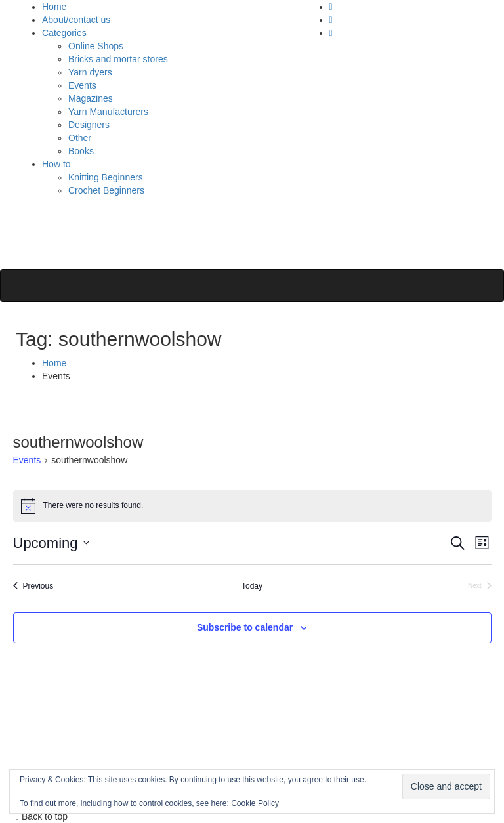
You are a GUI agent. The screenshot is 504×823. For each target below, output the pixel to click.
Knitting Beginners (106, 177)
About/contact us (76, 20)
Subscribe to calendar (245, 627)
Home (54, 7)
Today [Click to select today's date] (252, 586)
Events (82, 85)
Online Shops (96, 46)
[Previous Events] (33, 586)
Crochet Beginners (106, 190)
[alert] (252, 506)
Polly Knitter (79, 229)
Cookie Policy (255, 803)
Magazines (91, 98)
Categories (64, 33)
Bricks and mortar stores (118, 59)
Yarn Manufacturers (108, 112)
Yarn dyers (90, 72)
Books (81, 151)
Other (80, 138)
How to (56, 164)
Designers (89, 125)
